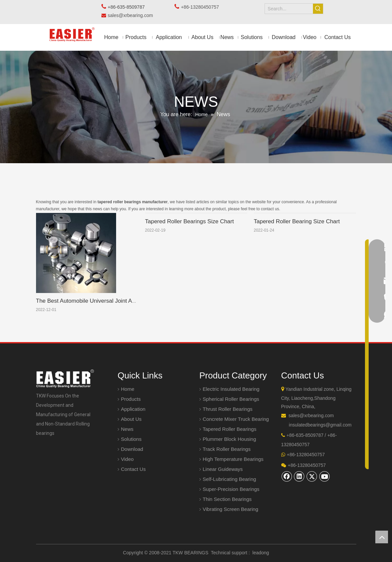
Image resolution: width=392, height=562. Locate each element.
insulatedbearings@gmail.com (320, 425)
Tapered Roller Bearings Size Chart (189, 221)
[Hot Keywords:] (318, 9)
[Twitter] (312, 476)
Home (128, 389)
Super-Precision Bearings (231, 489)
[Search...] (289, 9)
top (382, 537)
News (127, 429)
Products (131, 399)
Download (132, 449)
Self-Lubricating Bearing (230, 479)
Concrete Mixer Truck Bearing (236, 419)
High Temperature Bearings (233, 459)
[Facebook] (287, 476)
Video (127, 459)
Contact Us (133, 469)
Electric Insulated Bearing (231, 389)
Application (133, 409)
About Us (131, 419)
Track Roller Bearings (227, 449)
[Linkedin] (299, 476)
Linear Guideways (223, 469)
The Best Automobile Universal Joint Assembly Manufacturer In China (123, 301)
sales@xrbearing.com (132, 15)
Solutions (131, 439)
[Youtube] (325, 476)
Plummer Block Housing (230, 439)
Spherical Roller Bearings (231, 399)
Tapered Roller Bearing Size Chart (297, 221)
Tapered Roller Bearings (230, 429)
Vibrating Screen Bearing (231, 509)
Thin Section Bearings (227, 499)
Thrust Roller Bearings (228, 409)
